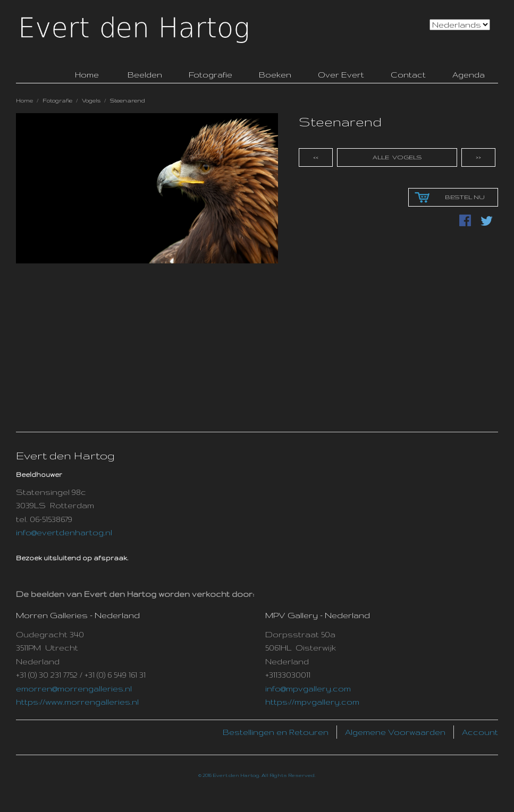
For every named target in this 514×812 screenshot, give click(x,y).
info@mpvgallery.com (308, 689)
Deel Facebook (466, 221)
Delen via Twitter (487, 221)
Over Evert (341, 75)
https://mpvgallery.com (312, 702)
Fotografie (210, 75)
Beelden (145, 75)
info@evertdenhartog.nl (64, 532)
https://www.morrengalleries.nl (77, 702)
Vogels (91, 100)
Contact (408, 75)
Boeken (275, 75)
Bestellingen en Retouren (276, 732)
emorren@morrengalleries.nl (74, 689)
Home (24, 100)
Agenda (469, 75)
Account (480, 732)
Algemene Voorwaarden (395, 732)
